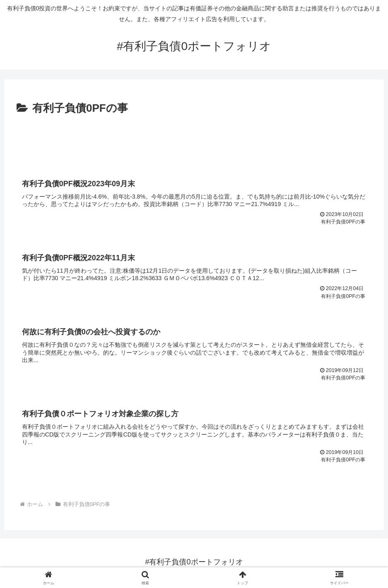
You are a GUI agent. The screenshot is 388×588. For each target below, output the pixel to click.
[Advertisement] (194, 140)
